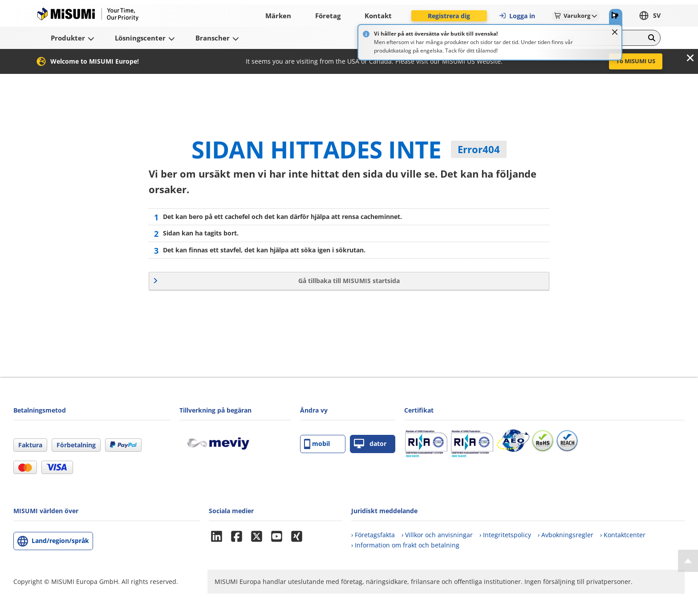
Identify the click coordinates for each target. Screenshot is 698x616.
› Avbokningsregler (566, 535)
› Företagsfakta (373, 535)
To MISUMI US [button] (636, 61)
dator (370, 444)
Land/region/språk (60, 541)
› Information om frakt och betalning (405, 545)
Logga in (517, 16)
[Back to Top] (688, 561)
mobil (317, 444)
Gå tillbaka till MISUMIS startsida (349, 281)
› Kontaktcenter (623, 535)
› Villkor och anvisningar (437, 535)
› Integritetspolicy (505, 535)
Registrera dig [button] (449, 16)
